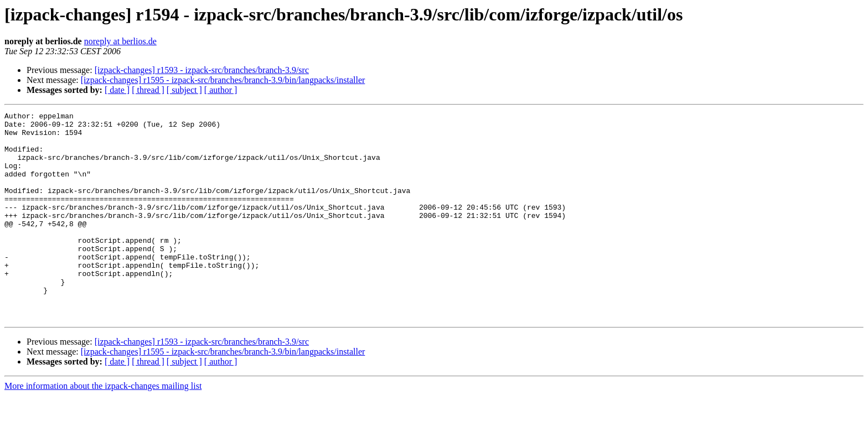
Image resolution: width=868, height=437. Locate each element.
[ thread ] (148, 90)
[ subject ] (184, 90)
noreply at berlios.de (120, 41)
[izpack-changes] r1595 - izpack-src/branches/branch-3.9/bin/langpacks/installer (223, 80)
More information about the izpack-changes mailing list (103, 427)
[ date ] (117, 90)
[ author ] (221, 90)
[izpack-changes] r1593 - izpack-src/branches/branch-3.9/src (202, 70)
